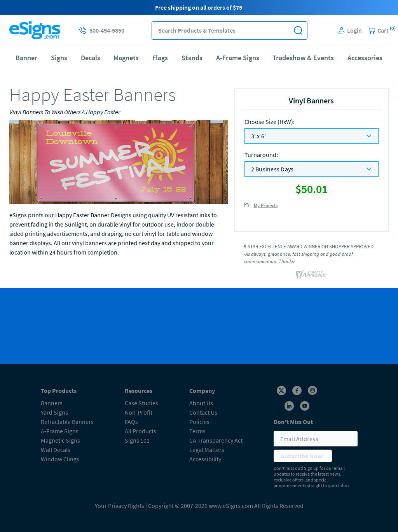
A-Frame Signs (238, 58)
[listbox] (312, 136)
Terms (197, 431)
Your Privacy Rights (120, 506)
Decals (91, 58)
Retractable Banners (67, 422)
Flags (160, 58)
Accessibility (205, 459)
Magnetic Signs (60, 440)
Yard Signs (54, 412)
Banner (26, 58)
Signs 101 (137, 440)
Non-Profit (139, 412)
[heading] (119, 94)
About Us (201, 403)
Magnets (126, 58)
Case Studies (141, 403)
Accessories (365, 58)
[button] (298, 31)
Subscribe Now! (303, 456)
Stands (192, 58)
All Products (141, 431)
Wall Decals (56, 450)
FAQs (131, 422)
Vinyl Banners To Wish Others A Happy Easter (65, 112)
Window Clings (60, 459)
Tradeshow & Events (303, 58)
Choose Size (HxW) (270, 122)
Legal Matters (207, 450)
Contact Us (203, 412)
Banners (52, 403)
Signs (59, 58)
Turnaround (261, 155)
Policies (199, 422)
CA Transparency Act (216, 440)
